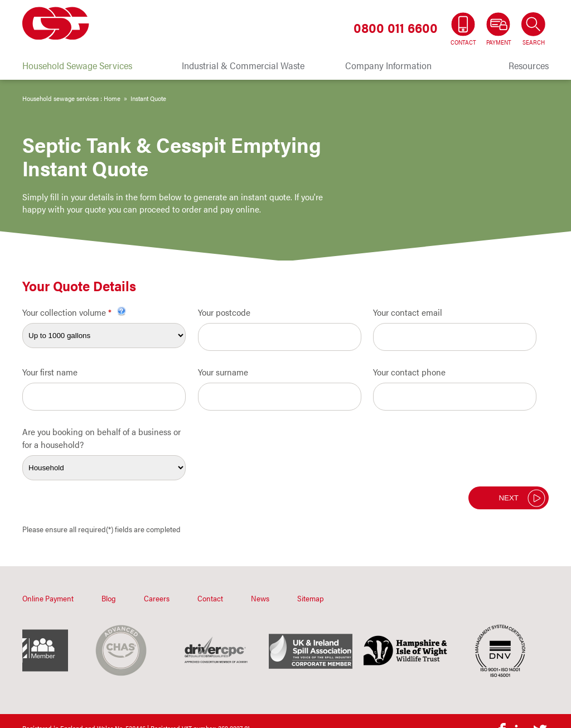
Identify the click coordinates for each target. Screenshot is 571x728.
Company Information (388, 65)
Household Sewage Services (77, 65)
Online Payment (48, 598)
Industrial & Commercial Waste (243, 65)
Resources (529, 65)
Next (509, 498)
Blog (109, 598)
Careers (157, 598)
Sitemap (311, 598)
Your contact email (408, 312)
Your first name (50, 372)
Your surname (223, 372)
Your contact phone (409, 372)
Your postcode (224, 312)
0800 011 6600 (396, 27)
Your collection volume (74, 312)
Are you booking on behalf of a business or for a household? (101, 438)
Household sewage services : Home (71, 98)
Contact (210, 598)
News (260, 598)
